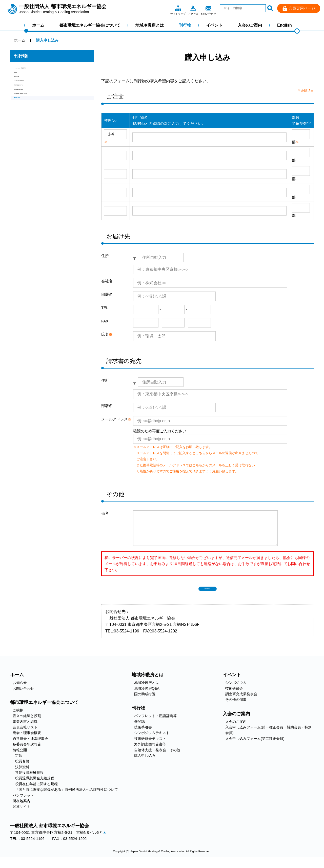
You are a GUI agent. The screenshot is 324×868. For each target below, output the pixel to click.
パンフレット (23, 803)
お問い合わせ (208, 8)
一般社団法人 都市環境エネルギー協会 (63, 9)
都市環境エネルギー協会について (90, 25)
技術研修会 (234, 697)
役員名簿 (22, 769)
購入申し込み (25, 131)
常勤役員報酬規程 (29, 781)
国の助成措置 (145, 702)
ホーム (38, 25)
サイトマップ (178, 8)
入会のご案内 (250, 25)
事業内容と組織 (25, 730)
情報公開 (20, 758)
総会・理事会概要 (27, 741)
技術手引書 (23, 88)
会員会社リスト (25, 735)
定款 (19, 764)
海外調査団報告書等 (31, 113)
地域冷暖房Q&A (147, 697)
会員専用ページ (302, 8)
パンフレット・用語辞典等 (37, 70)
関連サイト (22, 815)
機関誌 (20, 79)
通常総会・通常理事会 (30, 747)
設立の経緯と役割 (27, 724)
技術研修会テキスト (31, 105)
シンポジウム (236, 691)
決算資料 (22, 775)
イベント (214, 25)
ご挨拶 (18, 718)
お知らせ (20, 691)
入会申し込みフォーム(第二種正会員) (255, 747)
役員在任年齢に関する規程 (36, 792)
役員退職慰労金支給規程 (35, 786)
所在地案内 (22, 809)
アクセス (193, 8)
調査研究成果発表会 (241, 702)
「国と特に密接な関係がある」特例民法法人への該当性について (67, 798)
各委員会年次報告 (27, 752)
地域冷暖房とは (150, 25)
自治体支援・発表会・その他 (39, 122)
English (285, 25)
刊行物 (185, 25)
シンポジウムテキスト (33, 96)
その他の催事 (236, 708)
